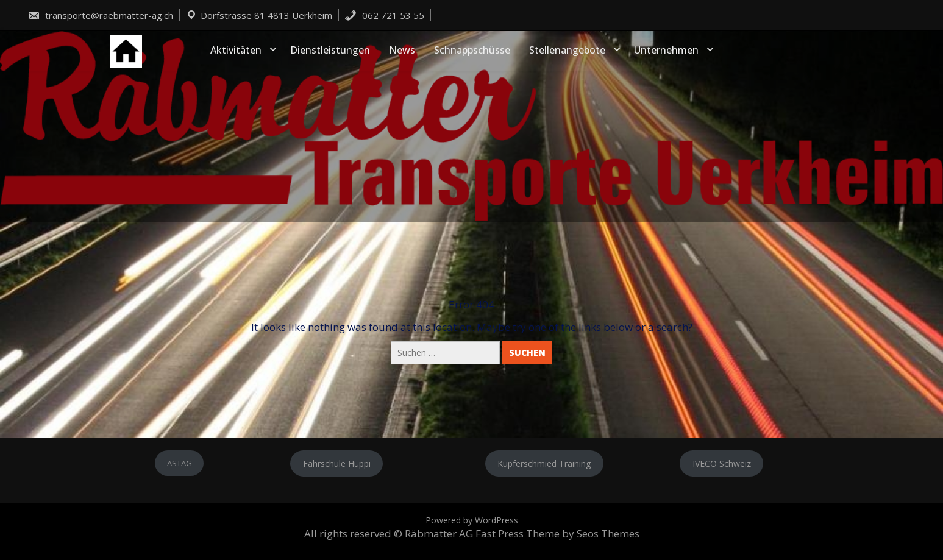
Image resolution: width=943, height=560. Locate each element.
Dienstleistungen (330, 50)
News (402, 50)
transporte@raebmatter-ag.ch (100, 15)
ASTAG (180, 463)
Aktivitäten (236, 50)
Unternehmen (666, 50)
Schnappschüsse (472, 50)
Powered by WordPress (472, 520)
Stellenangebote (567, 50)
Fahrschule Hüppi (337, 463)
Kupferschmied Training (544, 463)
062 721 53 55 (384, 15)
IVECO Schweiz (722, 463)
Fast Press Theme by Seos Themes (557, 533)
